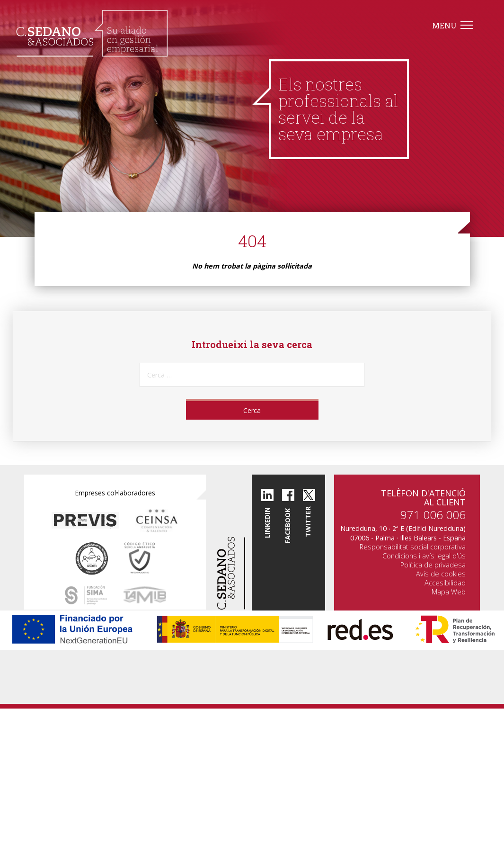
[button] (92, 33)
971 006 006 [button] (433, 515)
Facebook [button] (288, 525)
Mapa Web (449, 592)
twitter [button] (308, 522)
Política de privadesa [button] (433, 565)
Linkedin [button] (267, 523)
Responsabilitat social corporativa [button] (413, 547)
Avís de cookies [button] (441, 574)
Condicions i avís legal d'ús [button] (424, 556)
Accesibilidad (445, 583)
